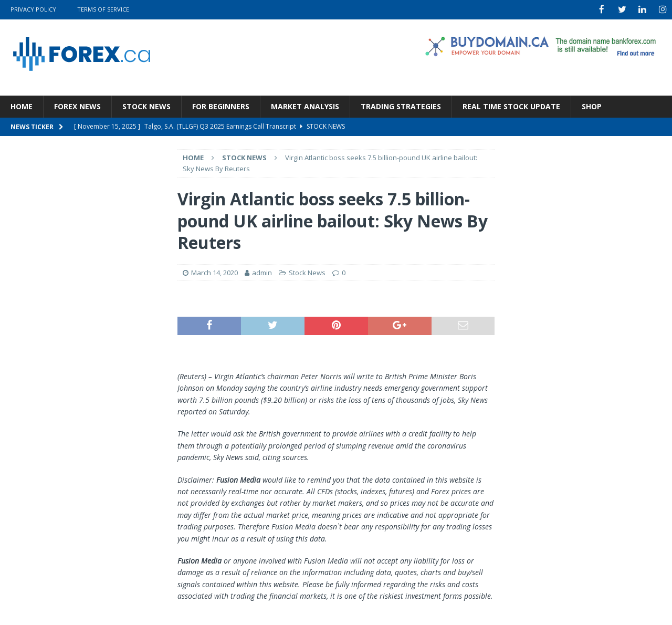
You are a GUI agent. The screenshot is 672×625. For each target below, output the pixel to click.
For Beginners (221, 105)
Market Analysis (305, 105)
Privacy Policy (33, 9)
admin (262, 272)
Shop (592, 105)
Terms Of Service (103, 9)
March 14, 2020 (214, 272)
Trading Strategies (401, 105)
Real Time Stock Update (511, 105)
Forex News (77, 105)
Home (22, 105)
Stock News (146, 105)
